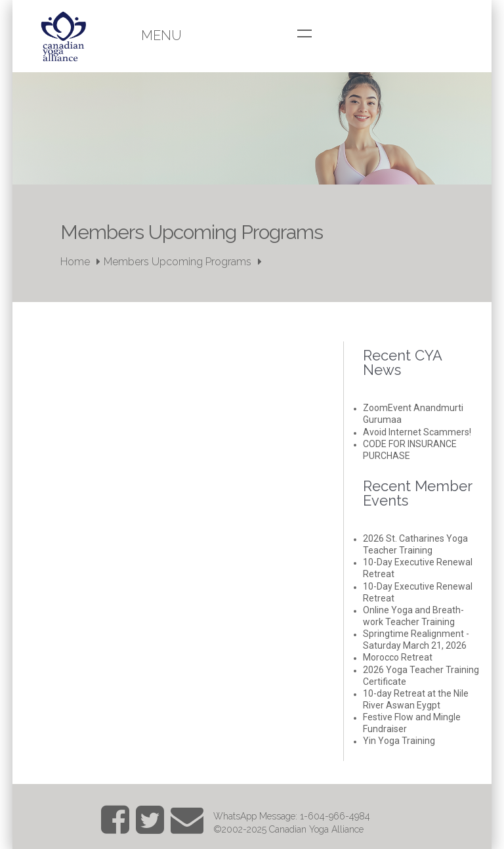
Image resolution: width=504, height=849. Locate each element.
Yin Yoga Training (399, 741)
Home (75, 262)
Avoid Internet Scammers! (417, 432)
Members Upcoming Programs (178, 262)
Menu (161, 35)
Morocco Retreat (398, 657)
